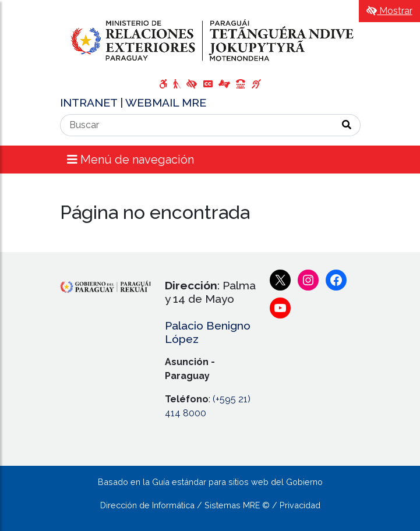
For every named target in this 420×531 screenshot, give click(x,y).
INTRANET (90, 102)
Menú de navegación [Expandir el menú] (130, 160)
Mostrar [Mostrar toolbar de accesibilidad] (389, 11)
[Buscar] (197, 125)
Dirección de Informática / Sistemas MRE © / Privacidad (210, 505)
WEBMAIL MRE (166, 102)
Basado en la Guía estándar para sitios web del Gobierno (210, 482)
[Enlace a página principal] (210, 40)
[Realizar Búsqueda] (347, 125)
